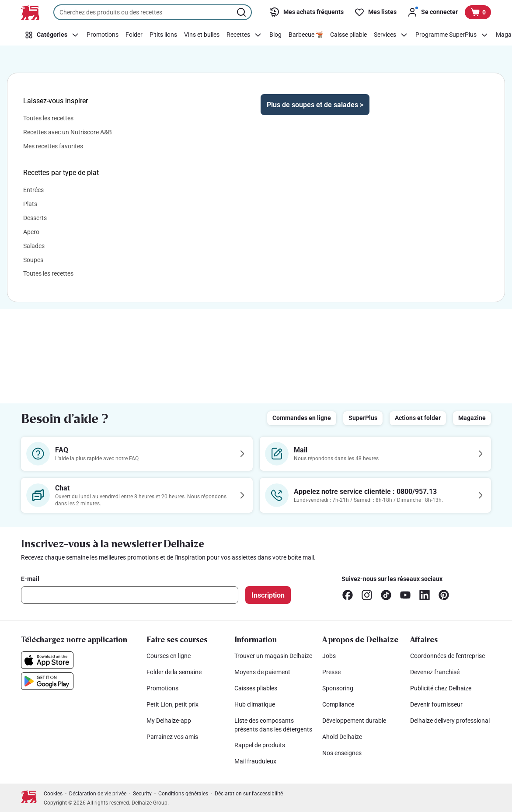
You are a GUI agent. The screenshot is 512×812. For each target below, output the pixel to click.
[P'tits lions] (163, 35)
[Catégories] (52, 35)
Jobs (329, 656)
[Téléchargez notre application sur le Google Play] (47, 681)
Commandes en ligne (302, 418)
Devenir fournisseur (436, 704)
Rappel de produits (260, 745)
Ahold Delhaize (342, 737)
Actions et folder (418, 418)
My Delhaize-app (169, 721)
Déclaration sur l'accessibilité (249, 794)
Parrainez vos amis (172, 737)
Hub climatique (255, 704)
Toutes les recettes (48, 118)
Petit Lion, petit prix (172, 704)
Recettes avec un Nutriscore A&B (68, 132)
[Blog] (275, 35)
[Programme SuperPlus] (452, 35)
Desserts (35, 218)
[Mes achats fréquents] (307, 12)
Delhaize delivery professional (450, 721)
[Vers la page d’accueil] (30, 13)
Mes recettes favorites (53, 146)
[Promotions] (103, 35)
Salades (34, 246)
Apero (31, 232)
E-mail (30, 579)
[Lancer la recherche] (242, 12)
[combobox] (153, 12)
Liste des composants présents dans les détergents (273, 725)
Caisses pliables (256, 688)
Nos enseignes (342, 753)
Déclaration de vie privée (98, 794)
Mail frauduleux (255, 761)
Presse (331, 672)
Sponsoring (338, 688)
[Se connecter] (432, 12)
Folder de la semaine (174, 672)
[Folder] (134, 35)
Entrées (33, 190)
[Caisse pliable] (348, 35)
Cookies (53, 794)
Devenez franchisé (435, 672)
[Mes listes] (375, 12)
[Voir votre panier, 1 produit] (478, 12)
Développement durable (354, 721)
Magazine (472, 418)
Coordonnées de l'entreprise (448, 656)
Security (142, 794)
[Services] (391, 35)
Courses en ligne (169, 656)
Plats (30, 204)
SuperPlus (363, 418)
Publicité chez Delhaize (441, 688)
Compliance (338, 704)
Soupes (33, 260)
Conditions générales (183, 794)
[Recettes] (244, 35)
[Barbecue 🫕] (306, 35)
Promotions (162, 688)
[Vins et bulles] (202, 35)
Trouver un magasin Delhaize (273, 656)
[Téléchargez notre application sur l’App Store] (47, 660)
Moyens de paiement (262, 672)
